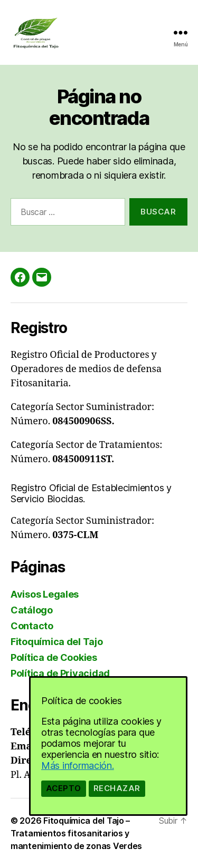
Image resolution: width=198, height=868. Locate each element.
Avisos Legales (45, 594)
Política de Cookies (54, 657)
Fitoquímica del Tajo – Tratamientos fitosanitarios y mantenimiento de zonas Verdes (76, 833)
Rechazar (117, 788)
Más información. (78, 765)
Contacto (32, 626)
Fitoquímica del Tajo (57, 642)
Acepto (64, 788)
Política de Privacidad (60, 673)
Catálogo (32, 610)
